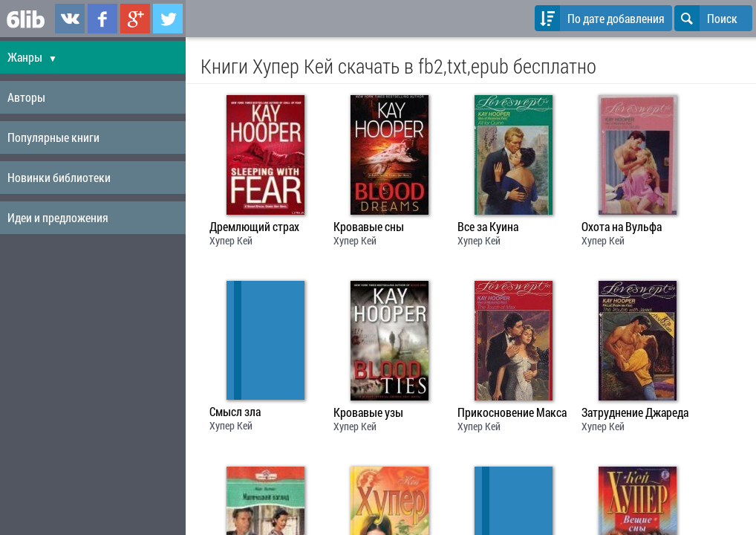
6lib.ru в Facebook (102, 19)
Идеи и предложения (58, 217)
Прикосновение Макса (512, 412)
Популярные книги (53, 137)
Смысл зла (235, 412)
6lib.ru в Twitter (168, 19)
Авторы (26, 97)
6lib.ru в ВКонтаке (70, 19)
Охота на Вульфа (622, 227)
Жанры (32, 57)
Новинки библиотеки (59, 177)
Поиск (706, 18)
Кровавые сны (369, 227)
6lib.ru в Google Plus (135, 19)
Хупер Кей (231, 240)
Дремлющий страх (254, 227)
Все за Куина (488, 227)
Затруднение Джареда (635, 412)
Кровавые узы (368, 412)
